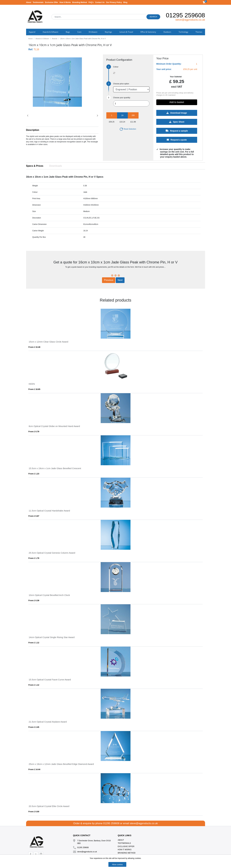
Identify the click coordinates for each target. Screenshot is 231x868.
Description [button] (33, 130)
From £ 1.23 (34, 474)
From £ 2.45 (34, 727)
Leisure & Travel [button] (126, 32)
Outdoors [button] (167, 32)
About (29, 2)
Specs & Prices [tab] (35, 166)
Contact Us (100, 2)
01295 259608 (185, 15)
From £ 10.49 (34, 347)
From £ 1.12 (34, 643)
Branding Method (80, 2)
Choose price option (121, 84)
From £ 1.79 (34, 558)
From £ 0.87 (34, 516)
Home (30, 39)
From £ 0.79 (34, 432)
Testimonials (38, 2)
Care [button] (79, 32)
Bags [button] (68, 32)
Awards (55, 39)
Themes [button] (199, 32)
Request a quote (177, 140)
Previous (109, 280)
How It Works (65, 2)
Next (120, 280)
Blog (125, 2)
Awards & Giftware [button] (50, 32)
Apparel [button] (32, 32)
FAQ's (91, 2)
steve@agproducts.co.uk (190, 20)
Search (153, 17)
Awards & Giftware (42, 39)
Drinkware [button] (93, 32)
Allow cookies (117, 865)
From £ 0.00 (34, 812)
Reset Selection (128, 129)
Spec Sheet (177, 122)
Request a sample (177, 131)
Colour (116, 67)
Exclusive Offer (52, 2)
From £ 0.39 (34, 600)
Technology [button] (183, 32)
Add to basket (177, 102)
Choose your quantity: (122, 98)
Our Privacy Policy (114, 2)
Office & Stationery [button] (148, 32)
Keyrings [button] (108, 32)
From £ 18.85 (34, 389)
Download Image (177, 113)
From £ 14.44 (34, 769)
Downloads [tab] (56, 166)
